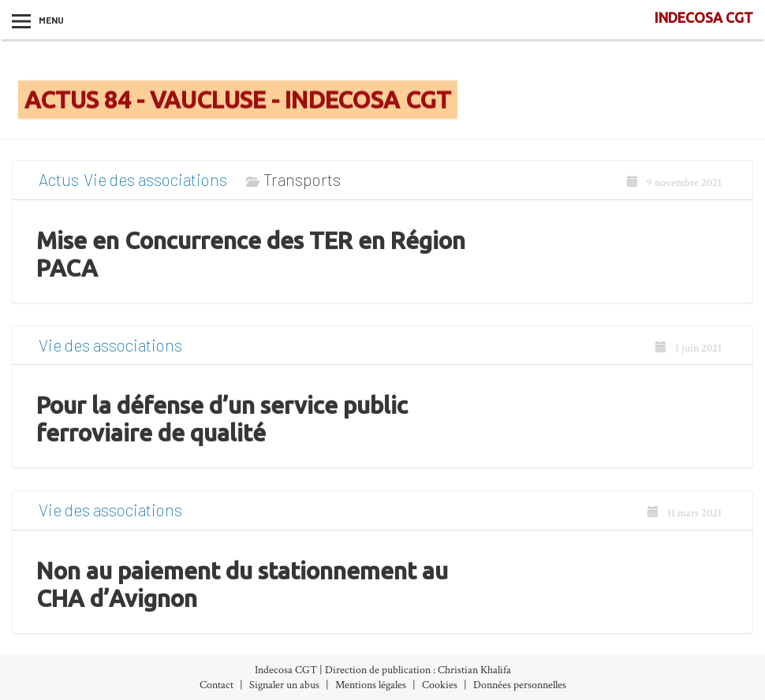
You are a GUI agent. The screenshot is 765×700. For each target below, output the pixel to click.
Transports (302, 186)
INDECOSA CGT (704, 18)
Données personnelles (520, 685)
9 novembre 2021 (674, 189)
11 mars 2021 (685, 519)
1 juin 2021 (688, 354)
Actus (59, 186)
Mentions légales (371, 685)
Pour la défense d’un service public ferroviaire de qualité (222, 425)
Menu (51, 20)
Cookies (440, 685)
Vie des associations (155, 186)
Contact (216, 685)
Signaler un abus (284, 685)
